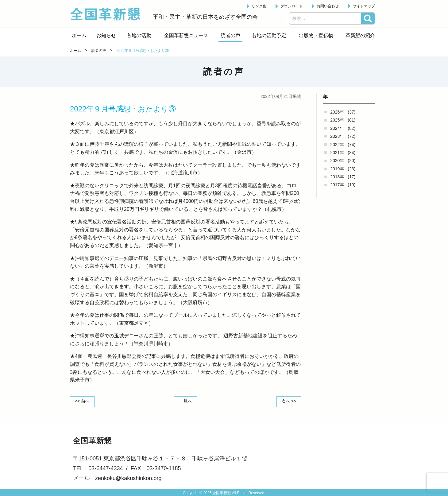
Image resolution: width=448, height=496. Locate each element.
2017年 (337, 185)
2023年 (337, 136)
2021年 (337, 153)
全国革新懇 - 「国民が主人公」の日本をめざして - (108, 14)
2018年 (337, 177)
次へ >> (288, 401)
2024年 (337, 128)
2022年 (337, 145)
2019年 (337, 169)
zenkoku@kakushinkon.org (128, 478)
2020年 (337, 161)
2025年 (337, 120)
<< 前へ (83, 401)
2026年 (337, 112)
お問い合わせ (328, 6)
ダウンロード (292, 6)
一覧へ (186, 401)
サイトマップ (364, 6)
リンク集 (259, 6)
